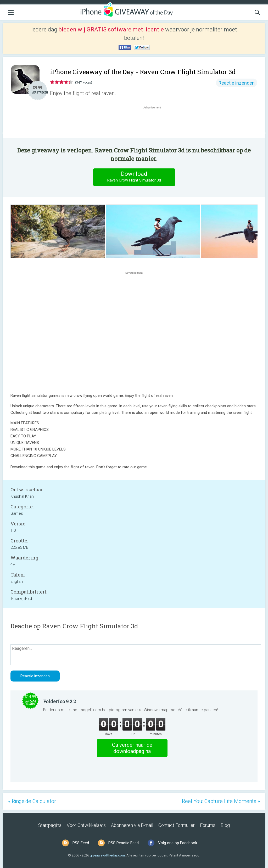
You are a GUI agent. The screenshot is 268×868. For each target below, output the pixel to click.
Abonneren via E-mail (132, 825)
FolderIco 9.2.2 (60, 701)
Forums (208, 825)
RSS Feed (81, 843)
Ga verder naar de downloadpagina (132, 748)
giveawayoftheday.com (107, 855)
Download (134, 177)
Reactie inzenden (237, 83)
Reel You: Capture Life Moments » (221, 801)
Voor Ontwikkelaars (86, 825)
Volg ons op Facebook (178, 843)
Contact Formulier (177, 825)
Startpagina (50, 825)
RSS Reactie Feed (124, 843)
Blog (225, 825)
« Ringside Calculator (32, 801)
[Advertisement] (155, 123)
